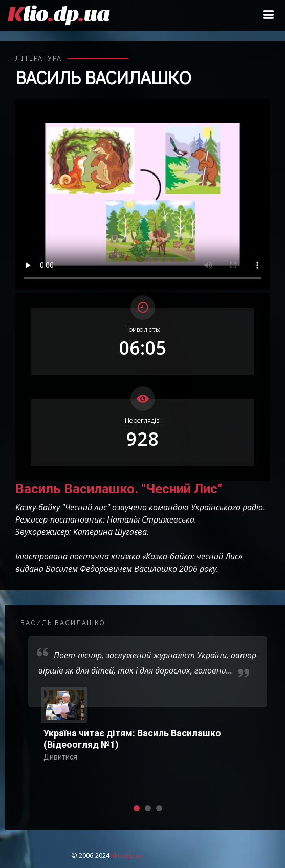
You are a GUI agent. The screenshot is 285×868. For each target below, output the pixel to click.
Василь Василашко (103, 77)
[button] (137, 808)
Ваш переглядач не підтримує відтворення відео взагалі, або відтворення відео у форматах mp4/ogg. (142, 194)
